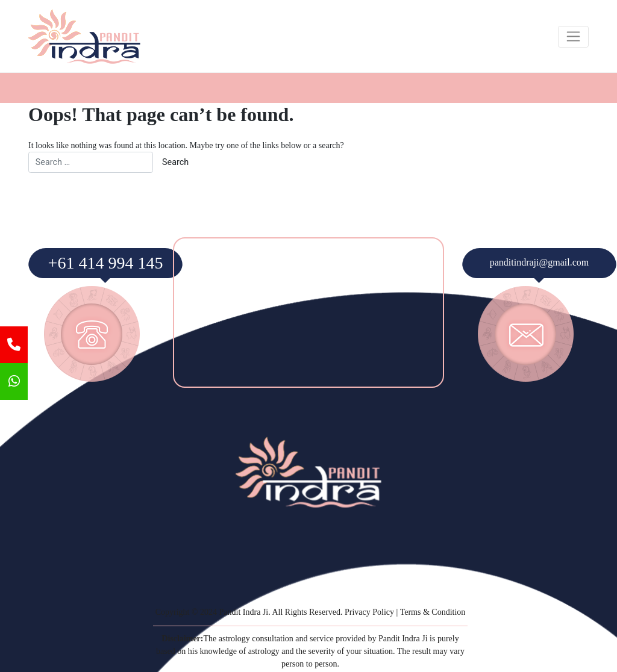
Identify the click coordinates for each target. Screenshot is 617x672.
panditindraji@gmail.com (539, 262)
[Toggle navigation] (573, 37)
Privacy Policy (369, 612)
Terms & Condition (433, 612)
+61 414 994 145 (106, 263)
